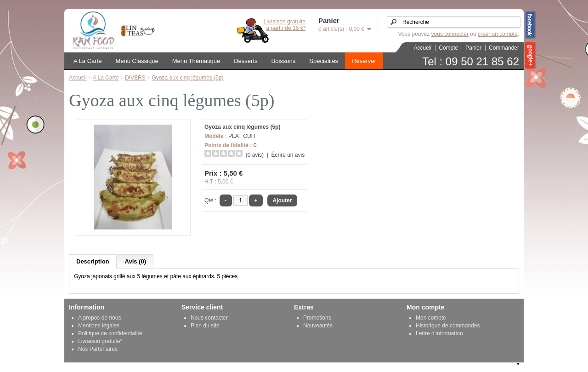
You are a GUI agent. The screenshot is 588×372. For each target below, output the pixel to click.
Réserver (364, 61)
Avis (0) (136, 261)
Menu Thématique (196, 61)
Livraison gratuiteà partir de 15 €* (285, 25)
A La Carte (88, 61)
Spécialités (324, 61)
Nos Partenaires (98, 349)
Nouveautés (318, 326)
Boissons (284, 61)
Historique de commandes (448, 326)
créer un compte (498, 34)
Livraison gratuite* (100, 341)
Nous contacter (209, 318)
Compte (448, 48)
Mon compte (431, 318)
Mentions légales (99, 326)
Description (93, 261)
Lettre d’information (439, 333)
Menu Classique (137, 61)
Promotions (317, 318)
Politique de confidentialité (110, 333)
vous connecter (450, 34)
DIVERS (135, 78)
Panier (473, 48)
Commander (504, 48)
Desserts (246, 61)
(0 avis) (255, 155)
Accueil (423, 48)
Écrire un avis (288, 155)
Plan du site (205, 326)
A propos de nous (99, 318)
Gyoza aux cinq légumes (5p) (187, 78)
